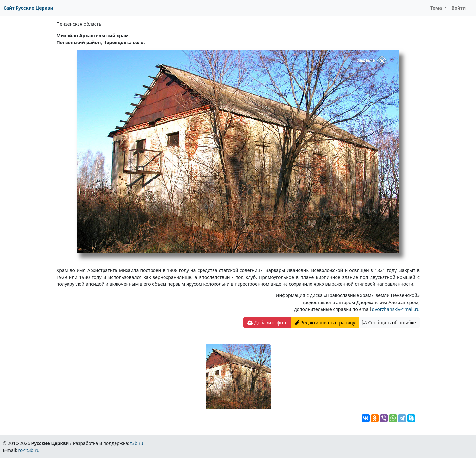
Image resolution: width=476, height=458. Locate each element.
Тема (437, 8)
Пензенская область (79, 24)
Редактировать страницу (325, 322)
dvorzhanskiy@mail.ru (396, 309)
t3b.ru (137, 443)
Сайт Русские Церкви (28, 8)
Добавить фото (267, 322)
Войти (458, 8)
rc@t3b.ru (29, 450)
